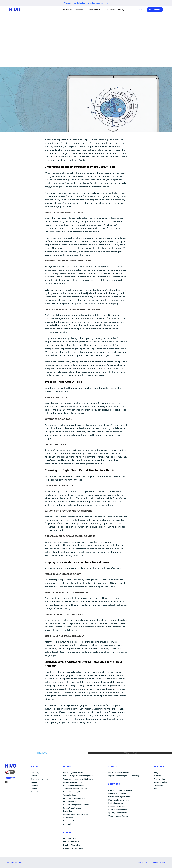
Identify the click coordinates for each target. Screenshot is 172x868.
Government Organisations (119, 797)
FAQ (156, 789)
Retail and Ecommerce (118, 810)
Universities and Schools (118, 816)
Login (141, 9)
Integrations (68, 811)
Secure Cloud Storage (72, 808)
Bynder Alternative (71, 842)
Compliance (68, 818)
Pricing (121, 9)
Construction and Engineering (120, 790)
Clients (34, 789)
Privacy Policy (143, 862)
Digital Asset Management (74, 785)
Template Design (70, 795)
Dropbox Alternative (72, 845)
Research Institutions (117, 806)
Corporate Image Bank (73, 782)
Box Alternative (70, 839)
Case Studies (109, 9)
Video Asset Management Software (78, 779)
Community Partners (40, 779)
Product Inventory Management (76, 792)
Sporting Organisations (118, 813)
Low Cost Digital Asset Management (78, 776)
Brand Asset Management (74, 798)
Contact (35, 792)
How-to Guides (160, 782)
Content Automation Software (76, 814)
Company (35, 773)
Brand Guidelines (70, 802)
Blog (156, 773)
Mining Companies (116, 803)
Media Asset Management (119, 773)
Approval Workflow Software (75, 789)
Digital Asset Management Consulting (124, 776)
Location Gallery (70, 821)
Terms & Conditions (159, 862)
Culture (34, 776)
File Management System (74, 773)
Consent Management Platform (76, 805)
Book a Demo (155, 10)
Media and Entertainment (119, 800)
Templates (159, 785)
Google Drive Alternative (74, 848)
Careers (34, 785)
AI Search (67, 824)
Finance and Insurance (117, 794)
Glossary (158, 776)
